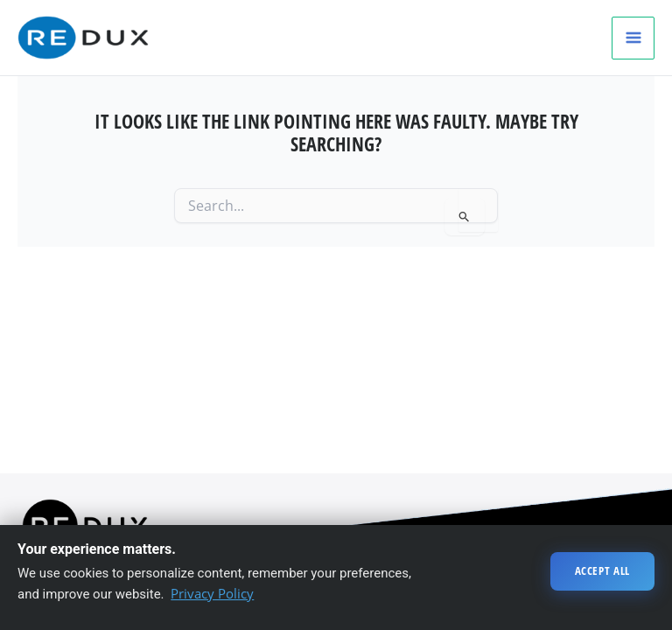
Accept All (603, 570)
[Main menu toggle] (633, 38)
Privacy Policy (212, 593)
